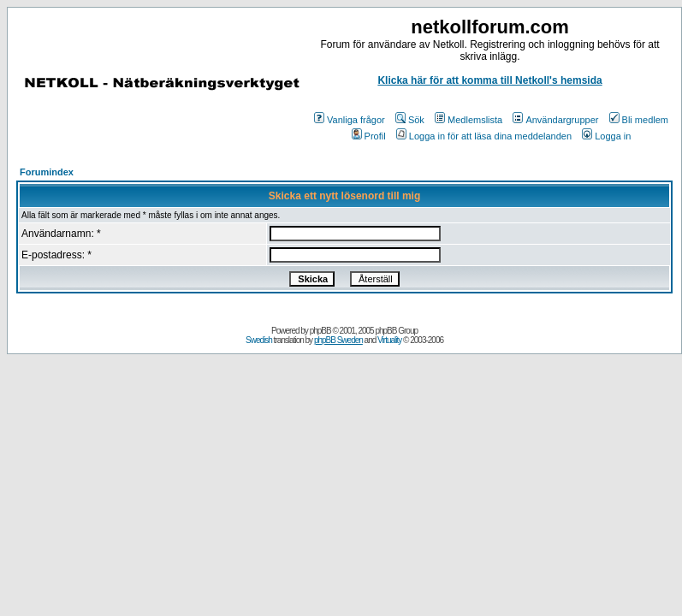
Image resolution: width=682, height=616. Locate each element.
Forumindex (47, 172)
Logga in (606, 136)
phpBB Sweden (338, 340)
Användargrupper (555, 120)
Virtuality (389, 340)
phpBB (320, 331)
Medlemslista (469, 120)
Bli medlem (639, 120)
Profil (369, 136)
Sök (410, 120)
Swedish (259, 340)
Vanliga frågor (350, 120)
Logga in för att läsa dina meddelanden (484, 136)
